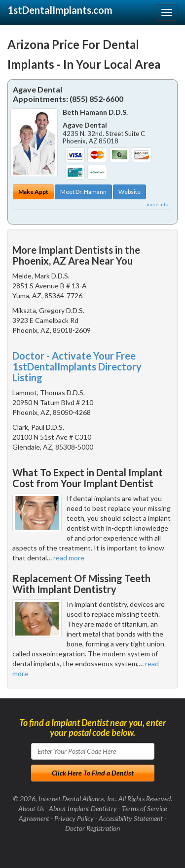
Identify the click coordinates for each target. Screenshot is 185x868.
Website (129, 192)
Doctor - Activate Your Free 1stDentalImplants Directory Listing (77, 366)
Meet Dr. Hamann (83, 192)
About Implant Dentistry (83, 808)
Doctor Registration (92, 828)
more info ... (159, 204)
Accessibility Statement (131, 818)
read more (69, 558)
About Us (31, 808)
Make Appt (33, 192)
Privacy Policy (74, 818)
